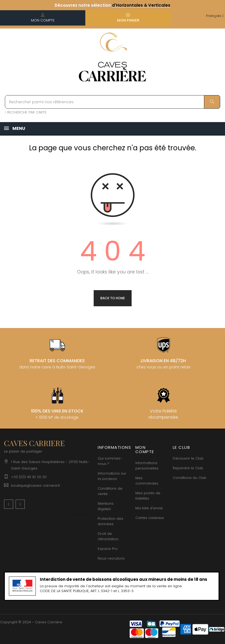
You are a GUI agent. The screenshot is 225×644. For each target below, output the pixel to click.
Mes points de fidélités (148, 496)
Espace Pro (108, 549)
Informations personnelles (147, 466)
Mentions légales (106, 506)
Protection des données (110, 521)
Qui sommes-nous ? (110, 461)
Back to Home (113, 298)
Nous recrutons (111, 558)
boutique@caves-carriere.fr (36, 485)
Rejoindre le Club (188, 468)
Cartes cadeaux (150, 518)
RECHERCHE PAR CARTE (26, 112)
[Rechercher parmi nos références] (112, 102)
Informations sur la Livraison (112, 476)
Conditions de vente (110, 491)
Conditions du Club (190, 478)
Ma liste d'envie (149, 508)
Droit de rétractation (108, 536)
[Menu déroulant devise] (215, 16)
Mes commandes (147, 481)
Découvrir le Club (188, 458)
